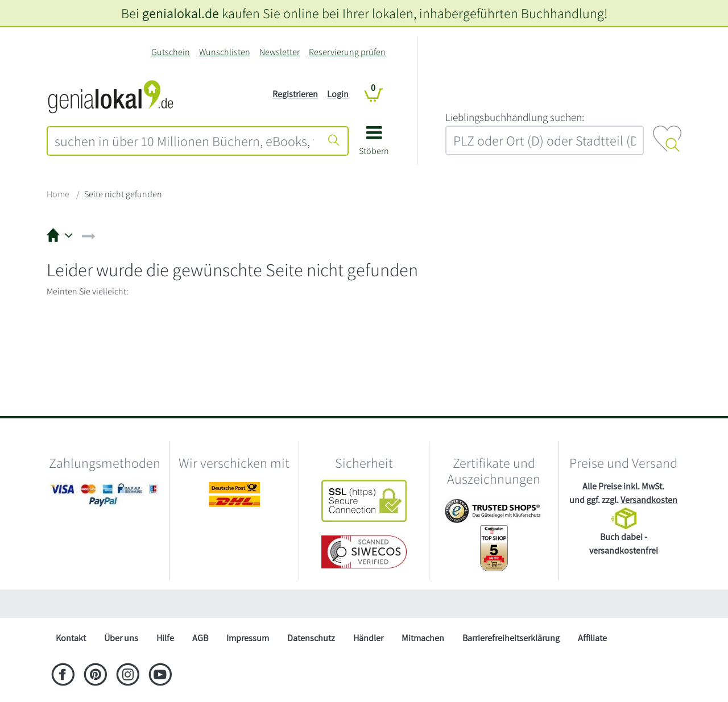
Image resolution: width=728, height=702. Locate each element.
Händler (368, 638)
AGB (200, 638)
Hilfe (165, 638)
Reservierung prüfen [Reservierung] (347, 52)
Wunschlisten (225, 52)
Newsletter (280, 52)
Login (338, 94)
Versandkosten (649, 500)
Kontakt (71, 638)
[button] (374, 145)
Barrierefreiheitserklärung (511, 638)
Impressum (248, 638)
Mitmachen (423, 638)
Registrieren (295, 94)
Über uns (121, 638)
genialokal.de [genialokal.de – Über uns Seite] (181, 13)
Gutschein (171, 52)
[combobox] (184, 141)
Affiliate (592, 638)
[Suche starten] (334, 141)
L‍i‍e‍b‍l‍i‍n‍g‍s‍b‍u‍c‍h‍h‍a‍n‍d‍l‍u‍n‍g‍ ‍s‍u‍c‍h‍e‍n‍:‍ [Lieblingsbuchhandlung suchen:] (515, 117)
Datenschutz (311, 638)
